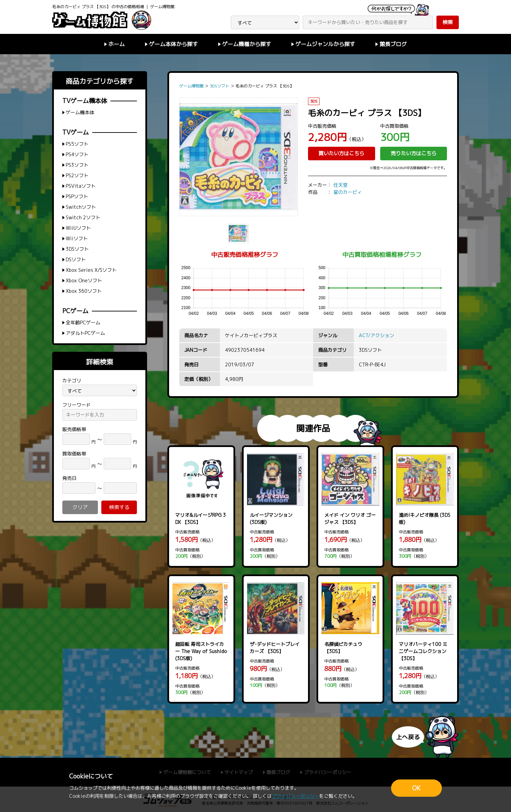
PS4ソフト (77, 154)
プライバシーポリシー (295, 796)
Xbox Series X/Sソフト (91, 270)
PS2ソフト (77, 175)
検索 (448, 22)
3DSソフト (77, 249)
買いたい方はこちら (341, 153)
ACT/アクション (376, 335)
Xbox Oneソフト (84, 280)
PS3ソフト (77, 165)
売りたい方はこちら (414, 153)
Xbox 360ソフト (84, 291)
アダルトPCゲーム (85, 333)
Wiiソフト (77, 238)
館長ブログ (393, 44)
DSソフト (76, 259)
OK (416, 788)
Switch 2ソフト (83, 217)
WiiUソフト (78, 228)
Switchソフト (81, 207)
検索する (119, 507)
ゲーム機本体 (80, 112)
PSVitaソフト (81, 186)
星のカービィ (348, 192)
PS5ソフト (77, 144)
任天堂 (341, 185)
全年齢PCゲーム (83, 322)
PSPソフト (77, 196)
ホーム (117, 44)
